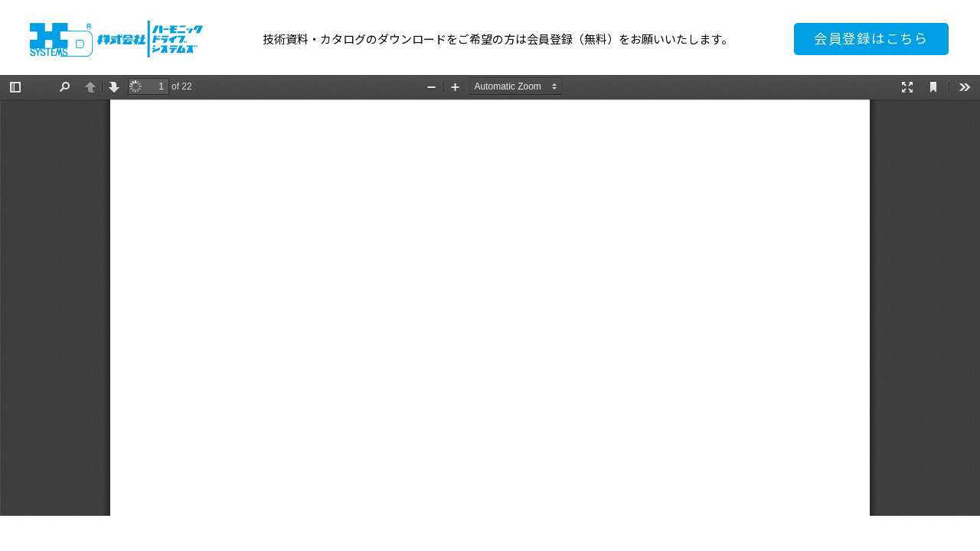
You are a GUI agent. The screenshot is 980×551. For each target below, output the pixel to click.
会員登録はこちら (871, 39)
